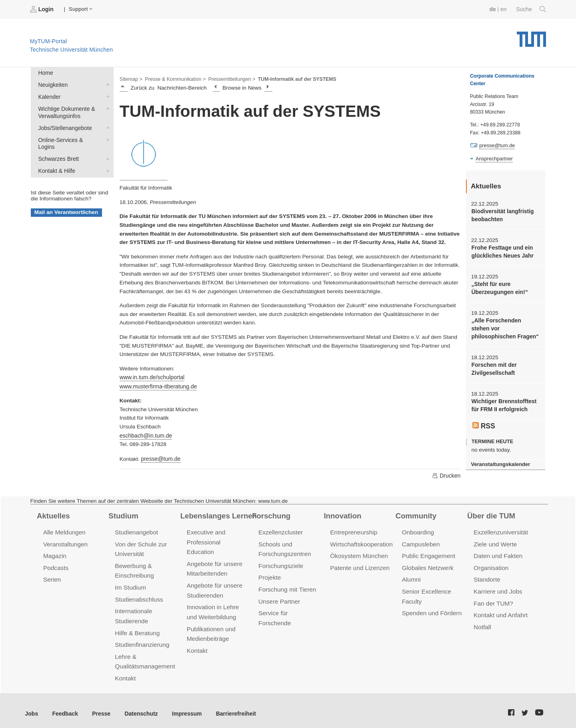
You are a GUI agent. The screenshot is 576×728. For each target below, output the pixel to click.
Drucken (446, 474)
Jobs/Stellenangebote (106, 126)
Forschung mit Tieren (286, 587)
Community (415, 514)
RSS (484, 422)
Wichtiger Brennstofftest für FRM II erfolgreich (503, 402)
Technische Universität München (531, 36)
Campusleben (420, 542)
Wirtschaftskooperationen (364, 542)
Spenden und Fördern (431, 610)
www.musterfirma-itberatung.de (157, 385)
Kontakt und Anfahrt (500, 612)
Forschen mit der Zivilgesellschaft (493, 366)
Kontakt (125, 673)
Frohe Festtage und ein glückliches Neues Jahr (501, 251)
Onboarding (418, 531)
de (494, 9)
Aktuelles (53, 514)
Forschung (271, 514)
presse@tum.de (160, 457)
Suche (531, 9)
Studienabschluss (138, 596)
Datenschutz (138, 708)
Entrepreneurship (353, 531)
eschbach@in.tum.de (145, 435)
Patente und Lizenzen (359, 565)
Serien (52, 577)
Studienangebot (136, 531)
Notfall (482, 623)
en (504, 9)
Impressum (183, 708)
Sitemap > (131, 78)
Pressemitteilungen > (229, 78)
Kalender (106, 96)
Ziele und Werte (495, 542)
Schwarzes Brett (106, 149)
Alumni (411, 577)
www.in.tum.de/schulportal (151, 377)
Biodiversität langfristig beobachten (502, 215)
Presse (99, 708)
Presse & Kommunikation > (174, 78)
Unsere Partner (279, 598)
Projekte (269, 575)
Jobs (32, 708)
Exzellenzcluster (280, 531)
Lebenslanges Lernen (218, 514)
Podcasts (56, 565)
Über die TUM (491, 514)
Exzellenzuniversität (500, 531)
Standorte (487, 577)
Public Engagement (428, 554)
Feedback (64, 708)
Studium (123, 514)
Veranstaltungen (65, 542)
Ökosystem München (358, 554)
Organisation (491, 565)
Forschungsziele (280, 563)
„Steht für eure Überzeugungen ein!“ (499, 287)
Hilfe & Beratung (137, 629)
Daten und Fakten (497, 554)
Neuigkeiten (106, 84)
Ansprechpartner (494, 158)
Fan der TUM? (493, 600)
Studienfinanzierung (141, 640)
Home (45, 73)
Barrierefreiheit (230, 708)
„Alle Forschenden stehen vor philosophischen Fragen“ (505, 327)
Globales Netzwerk (427, 565)
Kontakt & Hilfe (106, 161)
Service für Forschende (289, 610)
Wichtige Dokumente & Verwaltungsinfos (106, 107)
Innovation (342, 514)
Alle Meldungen (64, 531)
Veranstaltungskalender (500, 461)
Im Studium (130, 585)
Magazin (55, 554)
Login (42, 9)
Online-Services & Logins (106, 138)
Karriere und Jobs (497, 589)
